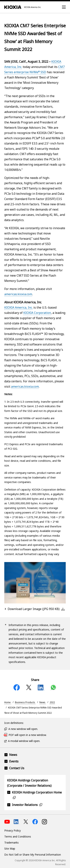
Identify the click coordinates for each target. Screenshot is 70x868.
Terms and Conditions (18, 836)
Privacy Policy (13, 830)
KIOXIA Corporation (37, 313)
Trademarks (11, 843)
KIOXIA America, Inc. (18, 307)
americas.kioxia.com (18, 294)
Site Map (10, 849)
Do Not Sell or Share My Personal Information (33, 855)
